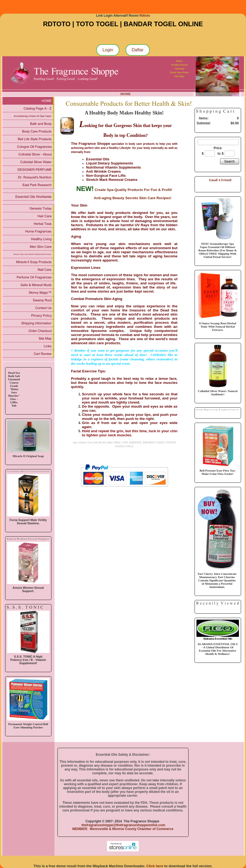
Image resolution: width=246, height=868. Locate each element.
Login (108, 50)
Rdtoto (145, 16)
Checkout (179, 69)
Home (179, 61)
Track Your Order (180, 72)
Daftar (138, 50)
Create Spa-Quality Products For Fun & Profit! (133, 190)
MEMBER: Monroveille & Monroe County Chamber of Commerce (123, 829)
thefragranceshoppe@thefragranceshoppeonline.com (123, 825)
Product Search (179, 65)
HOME (126, 94)
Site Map (179, 76)
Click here (155, 866)
